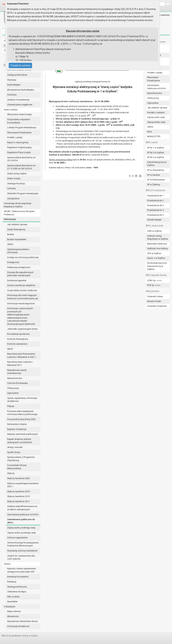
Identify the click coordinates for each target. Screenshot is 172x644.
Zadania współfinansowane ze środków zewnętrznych (22, 508)
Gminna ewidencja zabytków (21, 285)
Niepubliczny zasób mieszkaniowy (17, 372)
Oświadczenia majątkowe (20, 105)
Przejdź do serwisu (20, 65)
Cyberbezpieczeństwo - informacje (19, 251)
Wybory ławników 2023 (18, 478)
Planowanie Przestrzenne (19, 133)
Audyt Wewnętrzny (16, 229)
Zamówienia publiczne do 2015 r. (21, 521)
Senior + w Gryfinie (156, 258)
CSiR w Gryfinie (154, 231)
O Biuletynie (9, 607)
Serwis (7, 564)
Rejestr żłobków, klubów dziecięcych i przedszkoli (20, 441)
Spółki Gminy (14, 452)
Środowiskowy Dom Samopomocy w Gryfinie (157, 266)
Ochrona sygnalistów (17, 538)
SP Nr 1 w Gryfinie (156, 148)
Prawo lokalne (11, 110)
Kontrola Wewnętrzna (18, 339)
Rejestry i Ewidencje (17, 429)
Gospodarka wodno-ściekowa (22, 290)
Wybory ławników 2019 (18, 491)
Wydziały (12, 80)
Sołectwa (12, 95)
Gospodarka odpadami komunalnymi (19, 121)
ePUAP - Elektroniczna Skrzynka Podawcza (19, 213)
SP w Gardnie (154, 175)
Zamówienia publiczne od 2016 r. (23, 515)
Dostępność (13, 262)
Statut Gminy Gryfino (17, 174)
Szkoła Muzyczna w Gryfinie (157, 164)
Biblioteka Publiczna (157, 244)
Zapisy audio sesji (156, 117)
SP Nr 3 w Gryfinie (156, 157)
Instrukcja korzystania (18, 577)
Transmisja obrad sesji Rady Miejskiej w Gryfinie (18, 205)
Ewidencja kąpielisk (17, 280)
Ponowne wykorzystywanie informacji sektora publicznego (22, 413)
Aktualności (13, 616)
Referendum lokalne (17, 424)
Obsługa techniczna (17, 587)
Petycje (11, 406)
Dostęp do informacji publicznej (23, 257)
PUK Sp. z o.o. (154, 285)
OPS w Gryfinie (154, 253)
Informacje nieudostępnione (21, 303)
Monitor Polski (154, 301)
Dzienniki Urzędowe (157, 306)
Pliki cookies (13, 597)
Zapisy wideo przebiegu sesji (21, 533)
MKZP (10, 349)
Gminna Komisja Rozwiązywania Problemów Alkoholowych (23, 544)
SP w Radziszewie (156, 180)
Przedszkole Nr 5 (155, 215)
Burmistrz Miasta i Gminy (19, 70)
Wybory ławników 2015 (18, 496)
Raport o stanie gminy (18, 142)
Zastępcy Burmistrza (17, 75)
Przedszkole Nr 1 (155, 196)
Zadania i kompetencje (18, 100)
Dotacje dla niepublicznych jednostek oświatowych (20, 274)
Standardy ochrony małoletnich (22, 551)
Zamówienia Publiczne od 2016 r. (157, 87)
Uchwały (11, 188)
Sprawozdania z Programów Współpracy (21, 459)
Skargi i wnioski (15, 447)
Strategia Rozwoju (16, 184)
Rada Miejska (14, 85)
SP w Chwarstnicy (156, 170)
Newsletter (12, 602)
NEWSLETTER (154, 136)
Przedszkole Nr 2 (155, 201)
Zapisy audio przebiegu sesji (21, 528)
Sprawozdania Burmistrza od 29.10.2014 (21, 159)
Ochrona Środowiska (17, 383)
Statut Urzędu (14, 178)
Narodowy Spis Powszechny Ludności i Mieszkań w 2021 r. (22, 355)
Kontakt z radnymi (156, 112)
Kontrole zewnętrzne (17, 344)
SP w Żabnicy (154, 185)
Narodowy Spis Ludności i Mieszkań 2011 (20, 363)
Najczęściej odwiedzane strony (22, 621)
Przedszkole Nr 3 (155, 205)
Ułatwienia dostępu (17, 592)
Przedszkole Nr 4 (155, 210)
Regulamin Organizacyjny (19, 147)
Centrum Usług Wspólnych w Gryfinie (158, 237)
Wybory (11, 473)
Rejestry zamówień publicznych (23, 434)
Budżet (11, 234)
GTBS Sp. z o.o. (155, 280)
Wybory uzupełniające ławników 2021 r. (23, 485)
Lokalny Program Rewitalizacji (22, 127)
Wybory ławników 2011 (18, 501)
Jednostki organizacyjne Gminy (22, 329)
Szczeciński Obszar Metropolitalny (17, 467)
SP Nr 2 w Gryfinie (156, 153)
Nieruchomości (15, 378)
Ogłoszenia (13, 393)
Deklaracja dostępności (19, 267)
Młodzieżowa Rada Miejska (21, 90)
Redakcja (12, 582)
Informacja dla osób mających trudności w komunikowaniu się (23, 297)
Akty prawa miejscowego (20, 114)
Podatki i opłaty (15, 137)
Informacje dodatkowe (18, 626)
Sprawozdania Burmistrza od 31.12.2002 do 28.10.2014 (21, 167)
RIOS (149, 132)
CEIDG (10, 244)
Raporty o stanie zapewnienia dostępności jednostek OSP (21, 570)
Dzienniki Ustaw (155, 296)
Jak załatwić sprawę (17, 224)
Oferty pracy (13, 388)
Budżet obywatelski (17, 239)
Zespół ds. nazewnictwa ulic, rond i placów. (21, 557)
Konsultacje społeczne (18, 334)
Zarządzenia (13, 198)
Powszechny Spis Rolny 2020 (21, 419)
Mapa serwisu (14, 611)
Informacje (10, 219)
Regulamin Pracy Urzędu (19, 152)
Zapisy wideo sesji (156, 122)
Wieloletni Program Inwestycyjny (23, 193)
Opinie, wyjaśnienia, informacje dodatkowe (22, 400)
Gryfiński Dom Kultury (157, 248)
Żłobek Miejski (154, 220)
